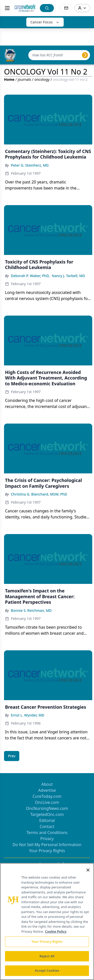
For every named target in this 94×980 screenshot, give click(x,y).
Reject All (47, 956)
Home (9, 79)
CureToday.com (47, 796)
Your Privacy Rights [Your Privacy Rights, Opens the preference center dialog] (47, 941)
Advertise (47, 790)
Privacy (47, 839)
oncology (42, 79)
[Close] (88, 870)
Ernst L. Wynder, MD (28, 715)
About (47, 784)
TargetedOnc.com (47, 814)
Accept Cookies (47, 970)
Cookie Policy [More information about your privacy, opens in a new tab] (56, 931)
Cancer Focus (45, 22)
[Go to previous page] (12, 756)
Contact (47, 826)
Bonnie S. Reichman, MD (31, 610)
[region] (47, 921)
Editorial (47, 820)
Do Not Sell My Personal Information (47, 845)
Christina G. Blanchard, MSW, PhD (39, 494)
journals (24, 79)
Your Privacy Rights (47, 851)
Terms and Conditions (47, 833)
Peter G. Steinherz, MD (30, 165)
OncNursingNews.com (47, 808)
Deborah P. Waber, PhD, (30, 276)
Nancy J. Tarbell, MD (69, 276)
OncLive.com (47, 802)
